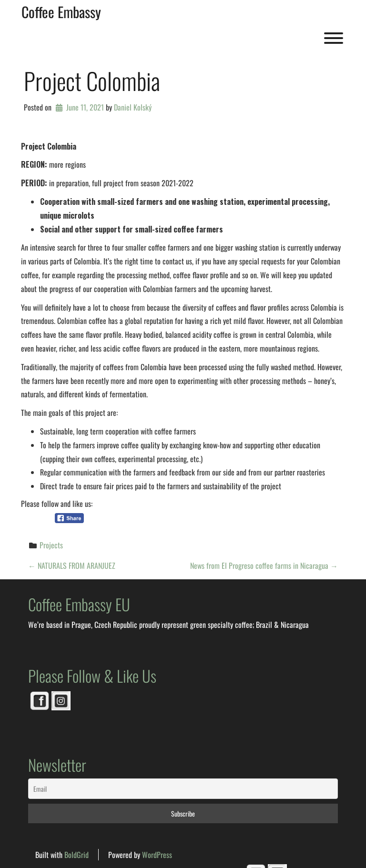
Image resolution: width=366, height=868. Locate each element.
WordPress (157, 855)
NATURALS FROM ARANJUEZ (72, 565)
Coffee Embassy (61, 12)
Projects (51, 545)
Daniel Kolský (133, 107)
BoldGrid (76, 855)
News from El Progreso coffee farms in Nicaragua (264, 565)
